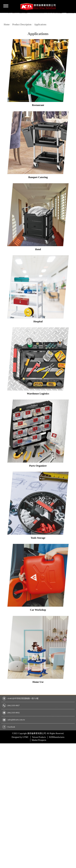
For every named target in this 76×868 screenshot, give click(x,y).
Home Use (38, 698)
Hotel (38, 265)
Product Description (22, 40)
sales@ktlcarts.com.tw (16, 735)
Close (3, 761)
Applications (40, 40)
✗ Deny (4, 771)
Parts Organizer (38, 481)
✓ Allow (4, 767)
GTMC (20, 753)
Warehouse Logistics (38, 409)
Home (7, 40)
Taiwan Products (39, 753)
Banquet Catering (38, 193)
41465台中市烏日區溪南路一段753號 (23, 714)
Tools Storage (38, 554)
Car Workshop (38, 626)
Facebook (11, 743)
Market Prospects (39, 756)
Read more (6, 795)
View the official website (25, 795)
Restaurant (38, 121)
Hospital (38, 337)
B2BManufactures (57, 753)
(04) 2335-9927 (13, 721)
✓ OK (3, 866)
